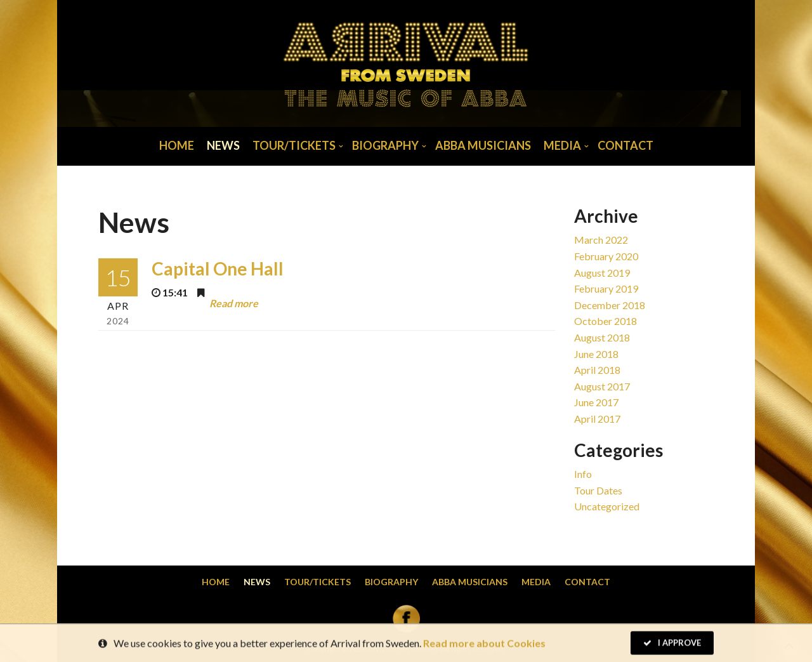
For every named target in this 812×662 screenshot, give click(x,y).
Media (562, 145)
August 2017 (602, 386)
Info (583, 474)
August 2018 (602, 337)
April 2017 (597, 419)
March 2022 (601, 240)
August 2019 (602, 273)
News (223, 145)
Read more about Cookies (484, 644)
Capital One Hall (218, 268)
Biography (385, 145)
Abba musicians (483, 145)
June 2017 (596, 402)
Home (177, 145)
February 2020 (606, 256)
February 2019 (606, 288)
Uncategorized (607, 506)
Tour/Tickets (294, 145)
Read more (234, 303)
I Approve (672, 644)
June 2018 (596, 354)
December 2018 (610, 305)
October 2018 (606, 321)
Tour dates (598, 490)
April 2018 (597, 370)
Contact (625, 145)
